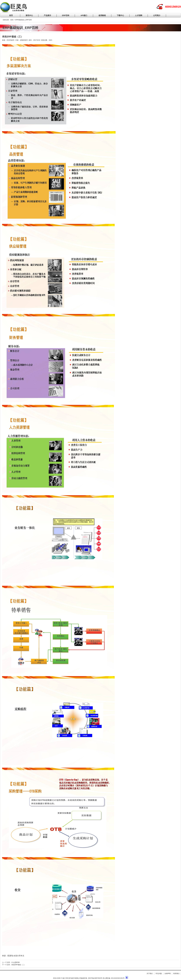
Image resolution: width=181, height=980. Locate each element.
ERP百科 (66, 15)
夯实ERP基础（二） (18, 965)
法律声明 (168, 974)
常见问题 (159, 974)
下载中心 (120, 15)
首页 (11, 15)
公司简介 (157, 15)
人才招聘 (139, 15)
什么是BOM (15, 962)
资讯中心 (29, 15)
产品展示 (47, 15)
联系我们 (176, 974)
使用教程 (102, 15)
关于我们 (150, 974)
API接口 (84, 15)
